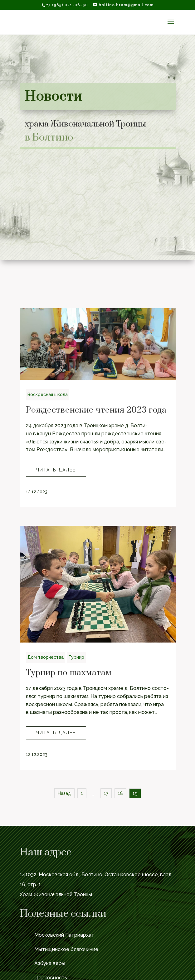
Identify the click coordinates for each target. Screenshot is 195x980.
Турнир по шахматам (69, 673)
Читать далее (56, 470)
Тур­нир (76, 657)
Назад (64, 793)
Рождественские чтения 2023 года (96, 410)
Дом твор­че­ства (46, 657)
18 (120, 793)
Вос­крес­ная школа (48, 394)
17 (106, 793)
